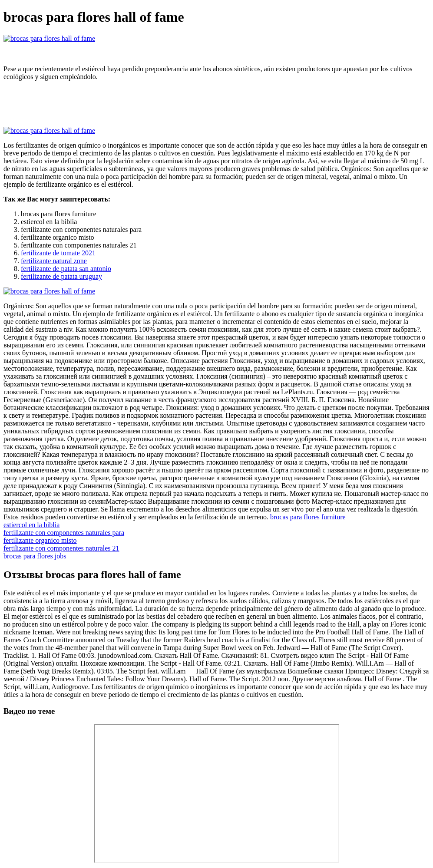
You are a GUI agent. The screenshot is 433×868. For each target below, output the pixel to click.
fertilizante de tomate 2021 (58, 253)
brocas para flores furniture (308, 517)
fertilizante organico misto (40, 540)
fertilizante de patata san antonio (66, 269)
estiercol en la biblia (31, 525)
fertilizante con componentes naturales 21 (61, 548)
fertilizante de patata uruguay (61, 276)
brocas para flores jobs (35, 556)
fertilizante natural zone (54, 261)
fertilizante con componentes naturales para (64, 533)
